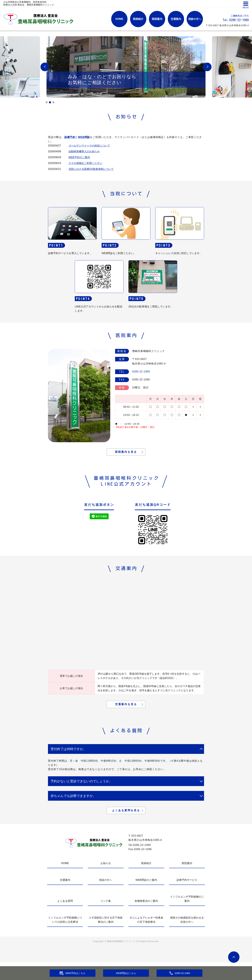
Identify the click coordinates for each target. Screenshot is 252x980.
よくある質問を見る (126, 827)
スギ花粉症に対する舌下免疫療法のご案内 (106, 937)
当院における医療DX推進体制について (91, 169)
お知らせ (106, 881)
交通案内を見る (126, 715)
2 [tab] (50, 102)
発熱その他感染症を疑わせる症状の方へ (187, 937)
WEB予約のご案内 (79, 157)
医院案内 (157, 19)
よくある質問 (65, 919)
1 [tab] (47, 102)
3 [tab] (53, 102)
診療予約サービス (187, 898)
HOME (119, 19)
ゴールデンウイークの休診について (89, 146)
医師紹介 (138, 19)
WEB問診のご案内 (146, 898)
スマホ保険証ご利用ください (85, 163)
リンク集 (106, 919)
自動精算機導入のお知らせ (84, 151)
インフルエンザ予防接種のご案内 (187, 917)
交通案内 (176, 19)
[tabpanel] (126, 67)
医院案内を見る (126, 457)
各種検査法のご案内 (146, 919)
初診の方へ (195, 19)
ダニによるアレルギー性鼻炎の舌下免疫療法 (146, 937)
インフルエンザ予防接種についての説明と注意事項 (65, 937)
